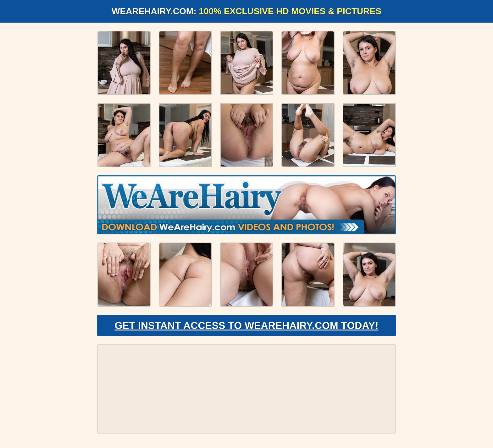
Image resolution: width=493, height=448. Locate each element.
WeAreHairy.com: (246, 11)
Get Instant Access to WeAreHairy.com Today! (246, 325)
